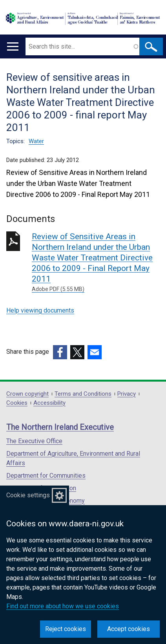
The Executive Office (34, 441)
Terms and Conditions (83, 394)
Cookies (17, 403)
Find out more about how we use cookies (63, 606)
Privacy (127, 394)
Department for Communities (46, 476)
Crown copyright (27, 394)
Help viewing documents (40, 310)
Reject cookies (66, 629)
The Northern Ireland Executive (60, 427)
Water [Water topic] (36, 141)
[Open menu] (13, 46)
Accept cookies (129, 629)
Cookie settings (28, 495)
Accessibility (49, 403)
